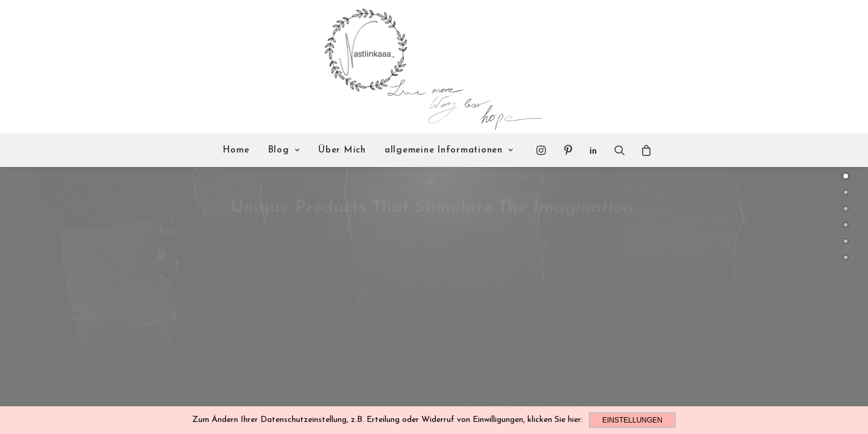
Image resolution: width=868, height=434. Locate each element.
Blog (284, 150)
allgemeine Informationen (449, 150)
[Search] (620, 150)
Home (236, 150)
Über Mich (342, 150)
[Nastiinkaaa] (432, 67)
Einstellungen (632, 420)
